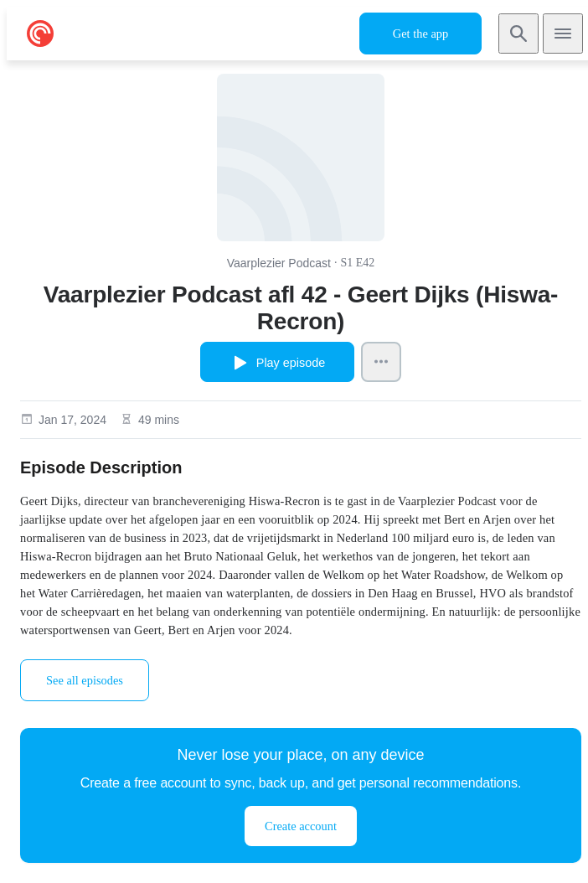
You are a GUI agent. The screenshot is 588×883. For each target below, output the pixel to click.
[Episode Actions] (381, 362)
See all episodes (85, 680)
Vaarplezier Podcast (279, 263)
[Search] (518, 34)
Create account (301, 826)
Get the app (420, 34)
